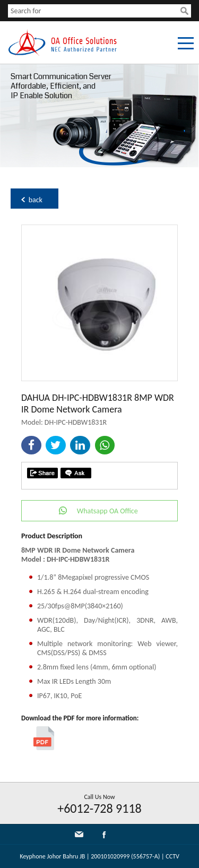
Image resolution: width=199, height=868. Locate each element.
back (36, 200)
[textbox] (94, 11)
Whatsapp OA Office (107, 511)
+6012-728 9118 (99, 808)
